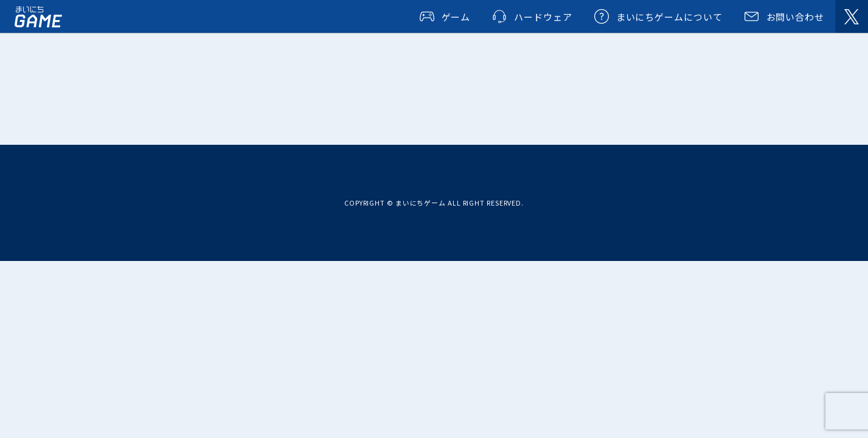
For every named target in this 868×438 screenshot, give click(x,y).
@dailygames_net (852, 16)
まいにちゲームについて (669, 17)
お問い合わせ (795, 17)
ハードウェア (543, 17)
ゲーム (456, 17)
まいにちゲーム (38, 17)
